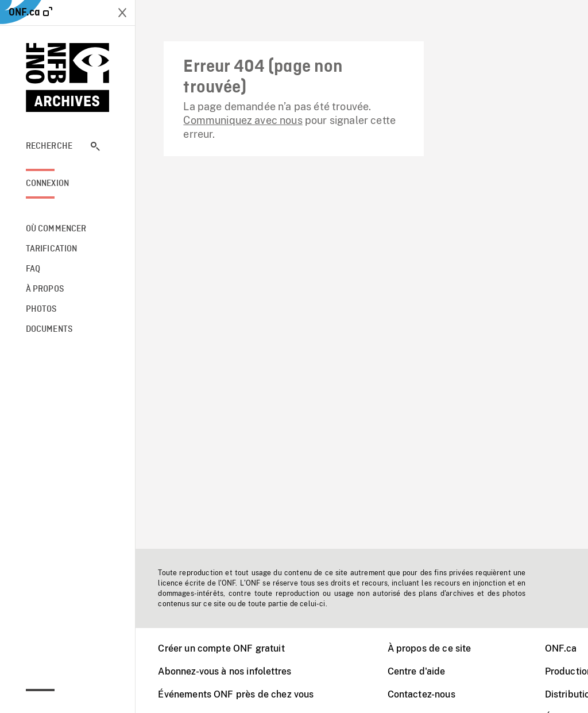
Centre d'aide (417, 671)
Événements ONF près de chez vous (236, 694)
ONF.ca (561, 648)
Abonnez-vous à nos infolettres (225, 671)
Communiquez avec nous (243, 120)
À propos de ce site (430, 648)
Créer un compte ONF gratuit (221, 648)
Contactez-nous (421, 694)
